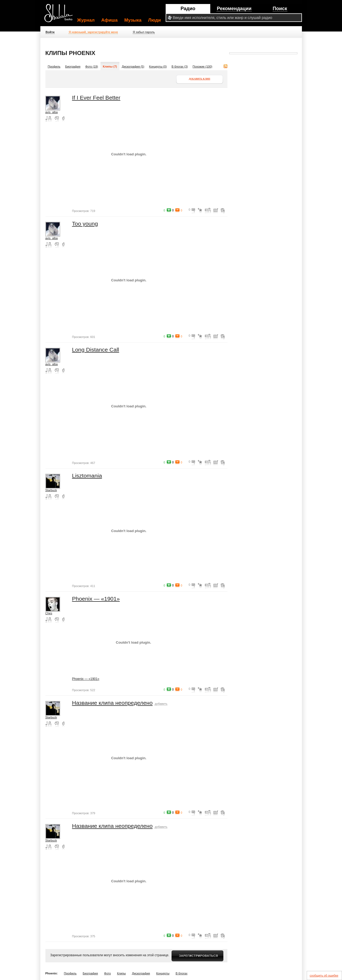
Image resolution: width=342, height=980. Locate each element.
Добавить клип (200, 79)
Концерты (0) (158, 66)
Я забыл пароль (144, 32)
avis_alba (52, 112)
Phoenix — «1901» (96, 599)
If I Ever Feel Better (96, 98)
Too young (85, 224)
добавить (161, 704)
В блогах (181, 973)
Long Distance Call (96, 350)
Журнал (86, 20)
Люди (155, 20)
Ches (49, 613)
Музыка (133, 20)
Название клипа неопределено (112, 703)
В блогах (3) (180, 66)
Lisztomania (87, 476)
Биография (73, 66)
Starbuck (51, 490)
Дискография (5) (133, 66)
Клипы (121, 973)
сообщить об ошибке (324, 975)
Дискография (141, 973)
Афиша (109, 20)
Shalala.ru (61, 15)
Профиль (54, 66)
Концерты (163, 973)
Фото (108, 973)
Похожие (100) (203, 66)
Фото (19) (92, 66)
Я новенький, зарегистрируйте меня (93, 32)
